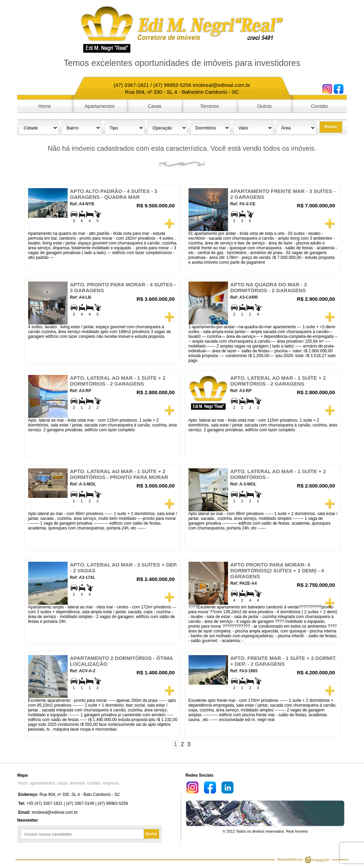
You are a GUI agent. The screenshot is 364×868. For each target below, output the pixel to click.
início (23, 783)
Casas (155, 106)
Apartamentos (99, 106)
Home (44, 106)
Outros (264, 106)
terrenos (78, 783)
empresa (111, 783)
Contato (319, 106)
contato (94, 783)
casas (62, 783)
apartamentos (42, 783)
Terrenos (209, 106)
